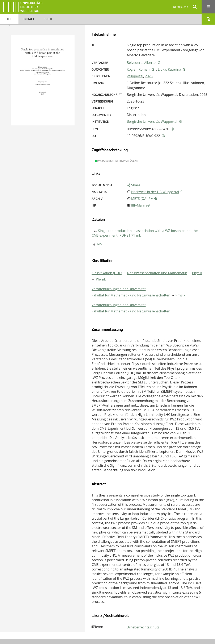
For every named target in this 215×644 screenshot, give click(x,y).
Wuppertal (135, 76)
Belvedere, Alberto (141, 63)
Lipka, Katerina (169, 69)
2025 (149, 76)
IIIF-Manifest (141, 205)
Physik (197, 273)
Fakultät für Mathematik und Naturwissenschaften (131, 295)
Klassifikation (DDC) (107, 273)
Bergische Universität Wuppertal (152, 121)
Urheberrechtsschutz (143, 627)
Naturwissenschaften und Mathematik (157, 273)
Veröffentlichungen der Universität (119, 289)
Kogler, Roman (138, 69)
